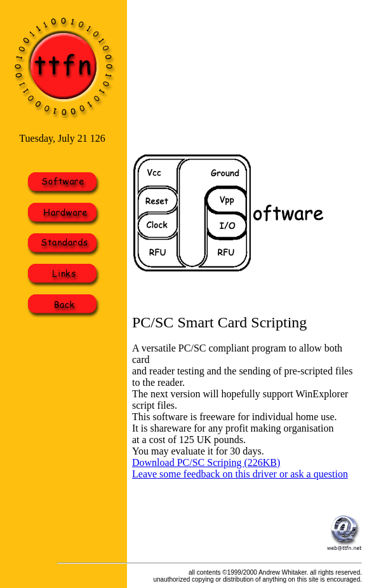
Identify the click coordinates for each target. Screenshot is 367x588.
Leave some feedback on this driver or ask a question (240, 474)
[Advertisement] (179, 76)
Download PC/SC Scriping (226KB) (206, 462)
